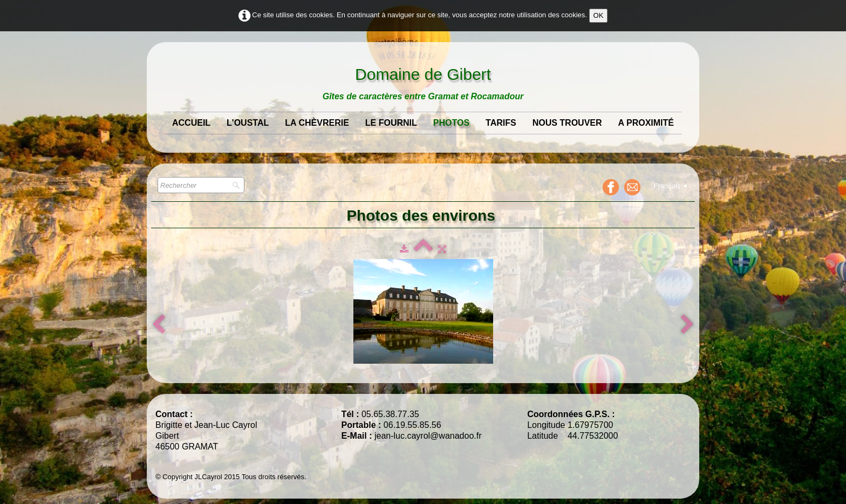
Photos (451, 123)
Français (671, 186)
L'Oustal (248, 123)
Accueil (191, 123)
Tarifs (501, 123)
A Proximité (646, 123)
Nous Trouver (567, 123)
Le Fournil (391, 123)
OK (599, 15)
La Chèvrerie (317, 123)
